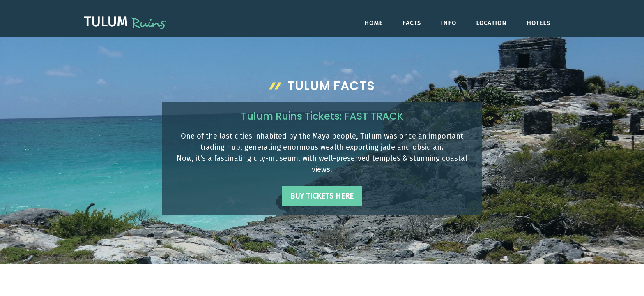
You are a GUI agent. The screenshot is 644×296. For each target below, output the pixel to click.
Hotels (538, 23)
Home (374, 23)
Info (448, 23)
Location (491, 23)
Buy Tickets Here (322, 196)
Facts (412, 23)
